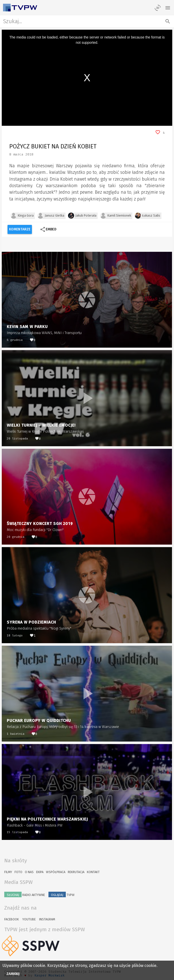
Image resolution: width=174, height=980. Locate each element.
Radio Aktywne (25, 894)
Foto (18, 872)
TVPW (62, 894)
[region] (87, 78)
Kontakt (93, 872)
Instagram (47, 919)
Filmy (8, 872)
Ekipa (40, 872)
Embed (48, 229)
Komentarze (20, 229)
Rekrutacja (76, 872)
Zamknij (13, 974)
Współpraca (56, 872)
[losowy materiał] (158, 8)
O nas (29, 872)
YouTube (29, 919)
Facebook (12, 919)
